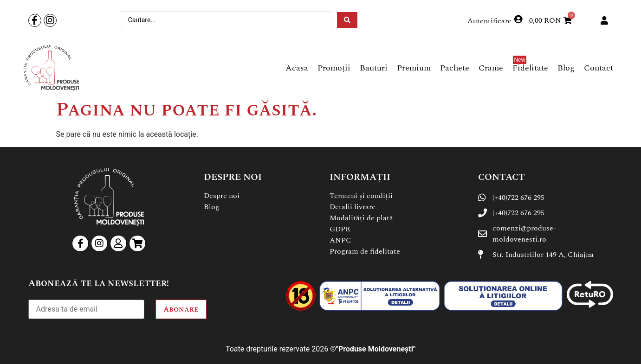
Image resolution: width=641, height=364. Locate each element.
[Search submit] (347, 20)
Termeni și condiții (361, 196)
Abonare (181, 309)
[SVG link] (51, 68)
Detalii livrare (353, 207)
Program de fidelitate (365, 251)
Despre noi (222, 196)
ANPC (340, 240)
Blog (212, 207)
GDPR (340, 229)
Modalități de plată (361, 218)
